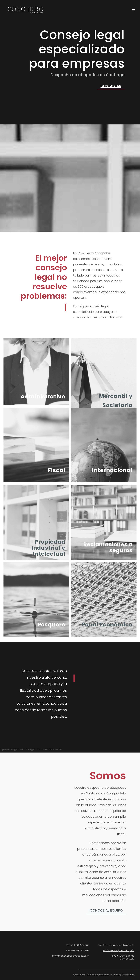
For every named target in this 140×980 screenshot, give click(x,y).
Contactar (111, 86)
